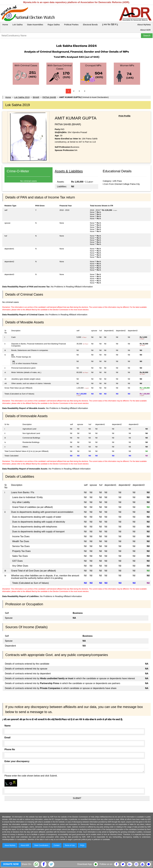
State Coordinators (41, 845)
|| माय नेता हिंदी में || (110, 25)
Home (5, 25)
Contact (57, 845)
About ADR (145, 30)
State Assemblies (35, 25)
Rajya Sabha (54, 25)
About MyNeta (144, 25)
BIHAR (36, 97)
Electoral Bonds (90, 25)
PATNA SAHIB (49, 97)
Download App (85, 864)
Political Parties (71, 25)
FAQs (82, 845)
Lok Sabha (18, 25)
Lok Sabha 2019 (22, 97)
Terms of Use (70, 845)
